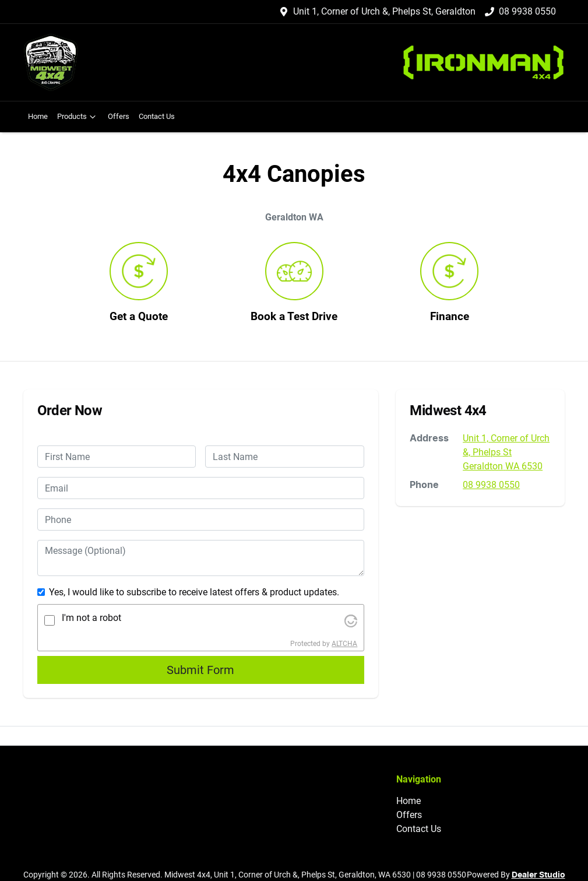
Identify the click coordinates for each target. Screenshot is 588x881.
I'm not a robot (91, 618)
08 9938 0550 (527, 11)
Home (38, 116)
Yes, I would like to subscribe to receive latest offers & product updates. (194, 592)
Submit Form (200, 670)
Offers (119, 116)
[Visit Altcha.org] (351, 620)
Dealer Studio (538, 875)
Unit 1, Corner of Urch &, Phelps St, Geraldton (384, 11)
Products (78, 117)
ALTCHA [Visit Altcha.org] (344, 644)
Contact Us (157, 116)
